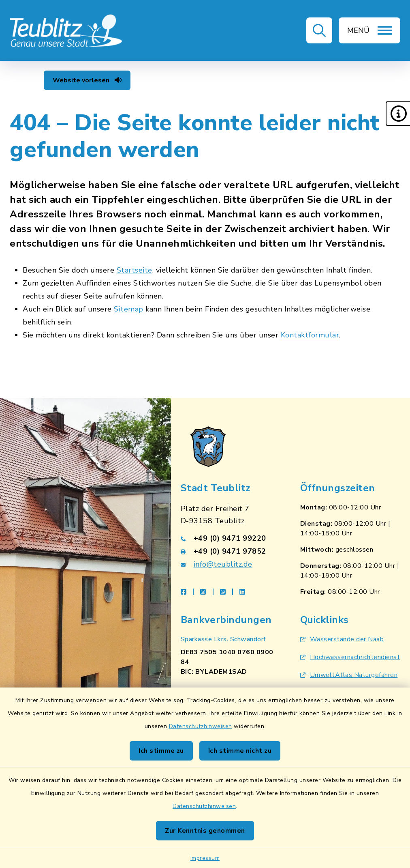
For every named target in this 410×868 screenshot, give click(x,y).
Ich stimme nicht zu (240, 751)
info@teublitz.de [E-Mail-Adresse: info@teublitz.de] (223, 564)
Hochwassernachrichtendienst (350, 657)
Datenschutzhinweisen (201, 726)
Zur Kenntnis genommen (205, 831)
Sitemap (129, 309)
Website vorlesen (87, 80)
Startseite (135, 270)
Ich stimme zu (161, 751)
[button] (398, 114)
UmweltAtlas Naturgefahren (349, 675)
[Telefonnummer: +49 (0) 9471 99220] (231, 538)
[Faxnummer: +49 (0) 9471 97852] (231, 551)
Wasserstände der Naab (342, 639)
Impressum (205, 858)
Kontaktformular (310, 335)
